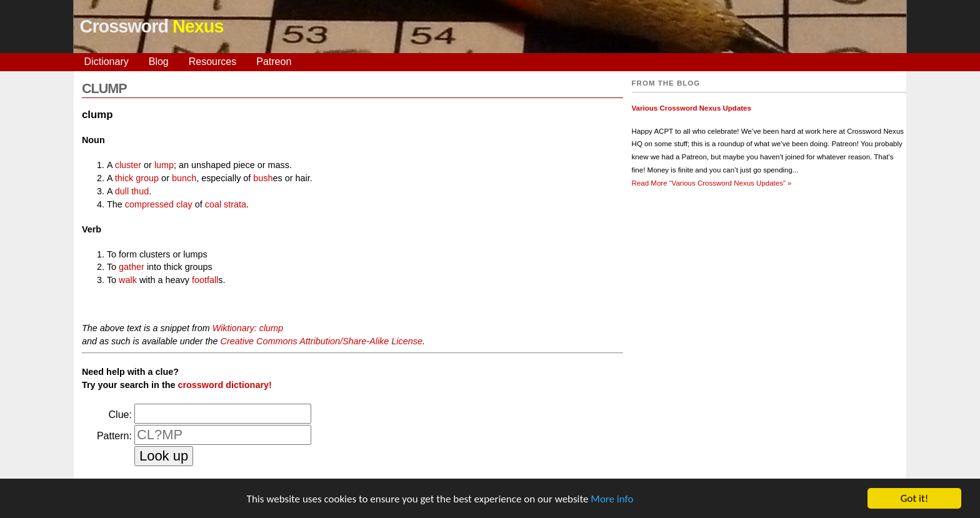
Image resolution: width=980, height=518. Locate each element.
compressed (149, 204)
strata (235, 204)
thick (124, 178)
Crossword (152, 26)
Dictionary (107, 62)
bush (263, 178)
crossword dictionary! (224, 385)
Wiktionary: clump (248, 328)
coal (213, 204)
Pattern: (114, 436)
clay (184, 204)
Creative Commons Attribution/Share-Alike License (322, 341)
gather (132, 267)
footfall (205, 280)
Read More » (712, 183)
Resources (212, 62)
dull (122, 191)
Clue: (120, 415)
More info (612, 500)
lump (164, 165)
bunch (184, 178)
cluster (128, 165)
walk (128, 280)
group (147, 178)
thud (140, 191)
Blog (159, 62)
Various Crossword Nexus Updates (692, 108)
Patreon (274, 62)
